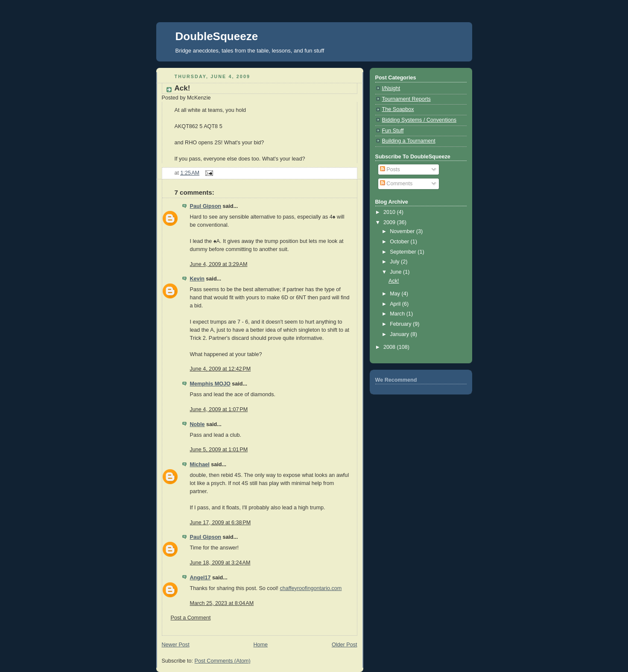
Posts (390, 169)
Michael (200, 465)
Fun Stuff (393, 131)
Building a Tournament (409, 141)
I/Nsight (391, 88)
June (396, 272)
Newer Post (176, 645)
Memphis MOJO (210, 384)
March (398, 314)
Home (260, 645)
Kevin (197, 279)
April (396, 304)
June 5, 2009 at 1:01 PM (219, 450)
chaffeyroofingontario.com (311, 588)
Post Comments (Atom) (223, 661)
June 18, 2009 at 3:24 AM (220, 563)
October (400, 242)
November (403, 231)
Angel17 (200, 578)
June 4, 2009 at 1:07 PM (219, 409)
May (396, 294)
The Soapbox (398, 109)
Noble (197, 424)
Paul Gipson (206, 206)
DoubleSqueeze (217, 36)
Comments (396, 184)
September (404, 252)
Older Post (345, 645)
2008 (390, 347)
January (400, 334)
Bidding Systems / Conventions (419, 120)
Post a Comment (191, 618)
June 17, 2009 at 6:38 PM (221, 523)
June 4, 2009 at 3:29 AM (219, 264)
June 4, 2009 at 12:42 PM (221, 369)
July (395, 262)
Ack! (183, 88)
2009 (390, 222)
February (401, 324)
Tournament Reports (406, 99)
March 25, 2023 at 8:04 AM (222, 603)
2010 (390, 212)
